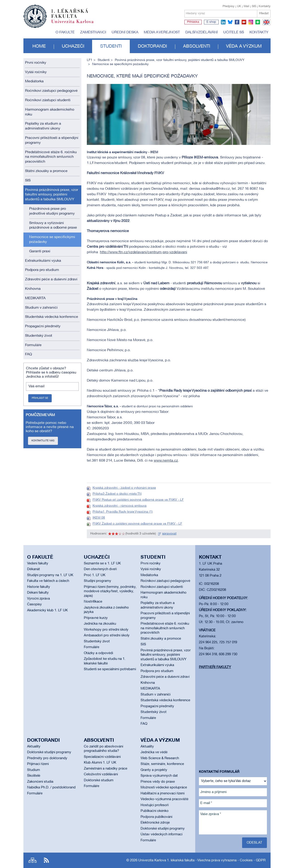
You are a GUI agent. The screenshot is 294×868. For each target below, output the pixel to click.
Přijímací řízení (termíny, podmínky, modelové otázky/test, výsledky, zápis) (110, 591)
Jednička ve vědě (154, 752)
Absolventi (197, 46)
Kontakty (265, 6)
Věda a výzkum (244, 46)
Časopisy (34, 604)
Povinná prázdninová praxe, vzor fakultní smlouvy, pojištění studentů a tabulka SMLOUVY (52, 195)
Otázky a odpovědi (98, 653)
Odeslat (254, 843)
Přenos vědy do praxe (158, 782)
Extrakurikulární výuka (43, 261)
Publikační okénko (155, 811)
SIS (254, 6)
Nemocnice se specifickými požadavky (52, 240)
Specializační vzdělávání (102, 757)
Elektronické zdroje (155, 823)
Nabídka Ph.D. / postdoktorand (51, 788)
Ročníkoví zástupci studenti (48, 100)
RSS (46, 860)
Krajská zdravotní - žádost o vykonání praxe (124, 488)
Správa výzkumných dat (159, 776)
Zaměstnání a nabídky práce (106, 769)
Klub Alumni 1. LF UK (100, 763)
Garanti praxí (40, 251)
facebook (237, 22)
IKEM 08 (99, 518)
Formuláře (33, 345)
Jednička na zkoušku (100, 624)
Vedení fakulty (38, 563)
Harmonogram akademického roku (50, 112)
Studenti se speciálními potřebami (110, 669)
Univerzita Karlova (76, 24)
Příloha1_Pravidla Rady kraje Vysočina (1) (123, 512)
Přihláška (193, 22)
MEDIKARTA (35, 298)
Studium (34, 770)
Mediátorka (34, 81)
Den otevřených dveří (100, 569)
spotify (258, 22)
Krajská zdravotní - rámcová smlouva (120, 506)
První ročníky (36, 63)
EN (266, 25)
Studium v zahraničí (41, 308)
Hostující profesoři (155, 805)
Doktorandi (152, 46)
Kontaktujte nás (43, 441)
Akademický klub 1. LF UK (47, 610)
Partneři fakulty (215, 667)
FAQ (28, 354)
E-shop (211, 22)
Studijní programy (98, 581)
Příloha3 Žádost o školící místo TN (117, 494)
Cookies (246, 860)
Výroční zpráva (38, 599)
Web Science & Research (160, 758)
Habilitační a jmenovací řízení (163, 793)
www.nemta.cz (166, 461)
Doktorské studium (99, 780)
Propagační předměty (43, 326)
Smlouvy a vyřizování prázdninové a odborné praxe (53, 226)
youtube (244, 22)
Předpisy (229, 6)
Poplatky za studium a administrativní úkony (43, 126)
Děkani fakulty (38, 593)
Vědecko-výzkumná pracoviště (164, 799)
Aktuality (34, 747)
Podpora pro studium (42, 270)
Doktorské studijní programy (49, 752)
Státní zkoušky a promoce (46, 171)
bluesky (230, 22)
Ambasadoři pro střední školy (107, 635)
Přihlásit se (40, 398)
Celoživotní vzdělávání (101, 774)
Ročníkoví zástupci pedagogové (51, 91)
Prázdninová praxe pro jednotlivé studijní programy (52, 211)
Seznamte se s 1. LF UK (102, 563)
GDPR (261, 860)
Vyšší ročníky (36, 72)
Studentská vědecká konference (52, 317)
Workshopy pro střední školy (106, 630)
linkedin (223, 22)
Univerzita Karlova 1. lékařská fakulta (166, 860)
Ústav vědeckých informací (161, 834)
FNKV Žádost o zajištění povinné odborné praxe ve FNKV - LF (137, 524)
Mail (246, 6)
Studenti (111, 46)
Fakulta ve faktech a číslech (48, 581)
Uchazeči (73, 46)
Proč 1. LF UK (95, 575)
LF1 (90, 60)
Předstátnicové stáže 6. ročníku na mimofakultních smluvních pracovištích (51, 157)
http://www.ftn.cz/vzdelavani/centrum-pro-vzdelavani (144, 252)
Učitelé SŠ (234, 32)
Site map (33, 860)
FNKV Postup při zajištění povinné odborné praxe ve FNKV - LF (138, 500)
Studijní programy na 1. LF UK (50, 575)
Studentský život (39, 336)
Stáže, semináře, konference (162, 764)
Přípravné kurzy (96, 618)
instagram (251, 22)
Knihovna (33, 289)
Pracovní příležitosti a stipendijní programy (52, 140)
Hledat (264, 13)
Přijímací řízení (38, 764)
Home (39, 46)
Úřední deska (125, 32)
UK (239, 6)
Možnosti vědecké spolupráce (164, 788)
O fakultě (65, 32)
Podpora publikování (156, 817)
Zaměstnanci (93, 32)
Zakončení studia (40, 782)
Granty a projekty (154, 770)
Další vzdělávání (202, 32)
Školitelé (34, 776)
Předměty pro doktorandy (47, 758)
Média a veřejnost (162, 32)
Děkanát (34, 569)
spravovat (169, 534)
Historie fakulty (39, 587)
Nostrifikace (93, 602)
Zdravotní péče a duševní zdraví (51, 279)
